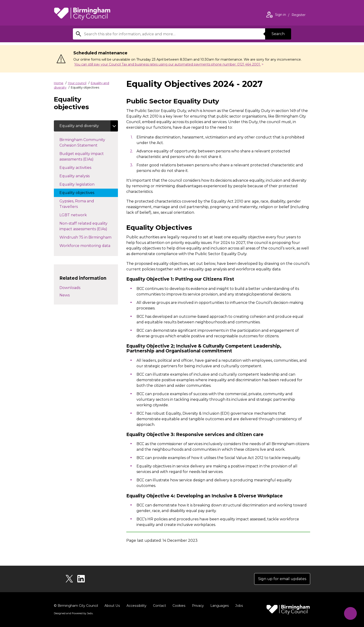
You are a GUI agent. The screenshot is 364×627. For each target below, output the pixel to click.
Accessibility (136, 606)
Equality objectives (81, 192)
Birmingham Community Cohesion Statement (83, 143)
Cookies (178, 606)
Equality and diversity (79, 126)
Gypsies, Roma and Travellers (77, 204)
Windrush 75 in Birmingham (89, 237)
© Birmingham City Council (76, 606)
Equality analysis (79, 176)
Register (299, 15)
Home (59, 83)
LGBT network (78, 215)
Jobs (238, 606)
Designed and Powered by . (74, 613)
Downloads (70, 288)
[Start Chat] (350, 613)
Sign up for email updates (282, 579)
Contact (159, 606)
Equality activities (84, 167)
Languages (218, 606)
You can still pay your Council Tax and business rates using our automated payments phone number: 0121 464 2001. (167, 64)
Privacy (197, 606)
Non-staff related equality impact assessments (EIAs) (88, 226)
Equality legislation (82, 184)
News (65, 295)
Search (278, 34)
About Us (112, 606)
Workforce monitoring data (89, 245)
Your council (77, 83)
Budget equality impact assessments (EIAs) (82, 156)
